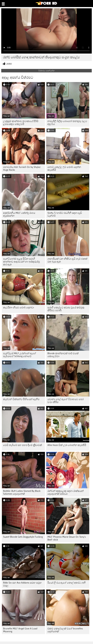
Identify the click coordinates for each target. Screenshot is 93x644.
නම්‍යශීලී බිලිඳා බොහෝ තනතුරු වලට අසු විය (67, 123)
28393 (9, 64)
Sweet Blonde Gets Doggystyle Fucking (23, 537)
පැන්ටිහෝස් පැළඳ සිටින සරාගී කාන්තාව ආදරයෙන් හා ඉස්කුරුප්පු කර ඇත (21, 262)
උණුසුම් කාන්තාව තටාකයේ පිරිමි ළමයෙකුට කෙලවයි (21, 123)
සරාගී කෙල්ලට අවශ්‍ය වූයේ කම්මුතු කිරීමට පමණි (66, 309)
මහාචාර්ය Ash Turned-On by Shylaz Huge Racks (22, 168)
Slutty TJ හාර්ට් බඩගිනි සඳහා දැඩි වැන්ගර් (65, 214)
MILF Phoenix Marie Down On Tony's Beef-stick (67, 538)
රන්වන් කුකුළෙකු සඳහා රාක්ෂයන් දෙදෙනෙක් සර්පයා (66, 492)
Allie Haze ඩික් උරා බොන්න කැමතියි (67, 445)
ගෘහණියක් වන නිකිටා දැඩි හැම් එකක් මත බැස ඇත (67, 260)
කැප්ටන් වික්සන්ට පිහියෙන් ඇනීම (21, 399)
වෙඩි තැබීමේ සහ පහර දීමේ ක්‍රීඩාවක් (23, 445)
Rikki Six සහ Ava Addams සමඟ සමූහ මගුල (22, 584)
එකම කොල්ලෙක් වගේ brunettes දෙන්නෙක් (65, 630)
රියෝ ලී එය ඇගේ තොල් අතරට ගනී (66, 583)
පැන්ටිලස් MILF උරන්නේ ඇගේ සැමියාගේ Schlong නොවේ (20, 355)
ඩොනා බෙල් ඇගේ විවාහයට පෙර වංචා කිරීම (65, 401)
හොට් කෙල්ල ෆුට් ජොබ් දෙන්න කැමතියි (64, 168)
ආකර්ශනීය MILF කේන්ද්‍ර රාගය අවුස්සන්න (19, 214)
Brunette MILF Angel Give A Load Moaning (20, 630)
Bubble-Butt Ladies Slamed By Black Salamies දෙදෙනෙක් (22, 492)
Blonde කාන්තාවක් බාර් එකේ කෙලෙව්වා (63, 355)
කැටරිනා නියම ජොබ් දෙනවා (19, 307)
